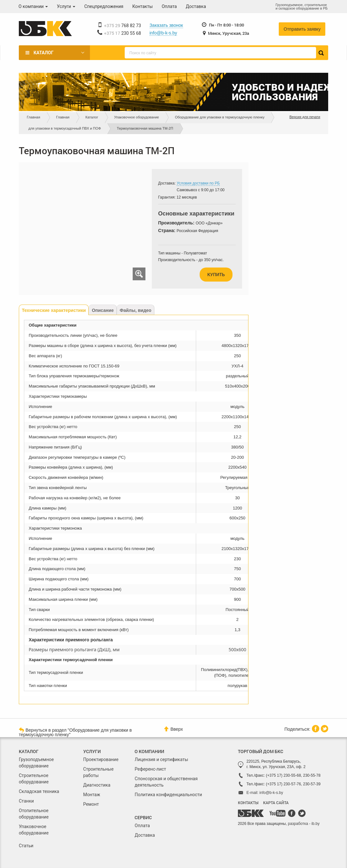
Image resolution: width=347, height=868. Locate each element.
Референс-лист (150, 769)
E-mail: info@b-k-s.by (265, 793)
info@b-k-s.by (163, 33)
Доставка (196, 6)
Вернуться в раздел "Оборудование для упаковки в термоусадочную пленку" (75, 732)
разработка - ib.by (304, 824)
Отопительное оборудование (34, 814)
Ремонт (91, 804)
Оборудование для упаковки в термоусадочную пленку (220, 117)
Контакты (143, 6)
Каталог (43, 53)
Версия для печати (305, 117)
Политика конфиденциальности (168, 795)
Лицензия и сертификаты (161, 759)
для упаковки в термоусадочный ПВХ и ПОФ (65, 128)
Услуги (66, 6)
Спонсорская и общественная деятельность (166, 782)
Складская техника (39, 791)
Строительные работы (98, 772)
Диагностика (97, 785)
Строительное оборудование (34, 779)
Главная (33, 117)
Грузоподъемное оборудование (36, 763)
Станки (26, 801)
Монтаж (92, 795)
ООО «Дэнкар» (209, 223)
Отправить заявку (302, 29)
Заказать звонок (166, 25)
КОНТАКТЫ (248, 803)
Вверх (173, 729)
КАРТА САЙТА (276, 803)
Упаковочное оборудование (137, 117)
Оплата (169, 6)
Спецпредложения (104, 6)
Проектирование (101, 759)
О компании (33, 6)
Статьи (26, 846)
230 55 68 (123, 33)
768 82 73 (123, 26)
